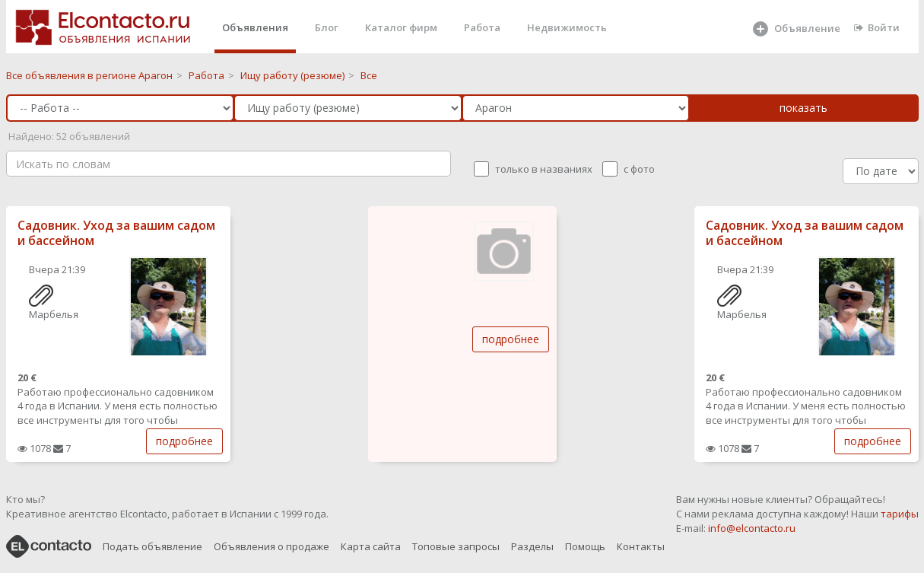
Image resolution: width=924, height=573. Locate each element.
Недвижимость (567, 27)
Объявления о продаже (271, 546)
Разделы (532, 546)
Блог (327, 27)
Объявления (255, 27)
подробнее (184, 441)
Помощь (585, 546)
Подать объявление (152, 546)
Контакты (641, 546)
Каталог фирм (401, 27)
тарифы (900, 514)
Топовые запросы (456, 546)
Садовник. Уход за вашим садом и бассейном (116, 233)
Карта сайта (371, 546)
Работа (482, 27)
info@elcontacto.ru (752, 528)
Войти (877, 27)
